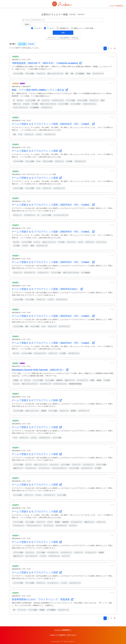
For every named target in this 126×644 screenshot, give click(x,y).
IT (14, 100)
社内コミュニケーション (49, 242)
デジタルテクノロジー (58, 100)
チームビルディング (88, 465)
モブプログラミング (98, 74)
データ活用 (61, 242)
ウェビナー (38, 28)
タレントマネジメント (31, 556)
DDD (67, 74)
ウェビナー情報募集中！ (117, 6)
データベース (46, 100)
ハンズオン (39, 134)
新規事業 (42, 610)
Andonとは (54, 635)
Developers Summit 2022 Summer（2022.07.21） (40, 370)
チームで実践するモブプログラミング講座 (37, 151)
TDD (72, 74)
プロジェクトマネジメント (59, 468)
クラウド (81, 242)
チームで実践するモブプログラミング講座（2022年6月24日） (47, 289)
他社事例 (73, 411)
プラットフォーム (101, 242)
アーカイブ (51, 28)
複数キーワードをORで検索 (84, 28)
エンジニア (16, 384)
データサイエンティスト (60, 384)
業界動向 (57, 522)
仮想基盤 (101, 552)
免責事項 (62, 635)
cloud (88, 74)
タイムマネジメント (66, 552)
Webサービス (17, 104)
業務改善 (44, 411)
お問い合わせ (71, 635)
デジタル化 (26, 104)
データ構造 (98, 468)
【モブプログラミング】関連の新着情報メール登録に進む (63, 38)
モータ (20, 134)
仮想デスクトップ (18, 556)
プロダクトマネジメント (89, 104)
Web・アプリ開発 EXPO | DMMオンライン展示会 (40, 90)
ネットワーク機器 (63, 104)
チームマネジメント (43, 273)
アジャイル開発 (30, 74)
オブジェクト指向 (74, 468)
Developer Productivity (75, 384)
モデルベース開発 (82, 100)
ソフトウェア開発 (18, 74)
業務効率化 (59, 380)
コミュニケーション (44, 468)
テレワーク (37, 242)
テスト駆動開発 (80, 74)
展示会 (103, 100)
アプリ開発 (35, 104)
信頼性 (92, 380)
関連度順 (31, 44)
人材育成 (16, 380)
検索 (63, 33)
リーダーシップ (76, 465)
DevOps (99, 380)
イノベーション (22, 610)
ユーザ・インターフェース (20, 107)
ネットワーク (73, 526)
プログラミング (41, 74)
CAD (15, 134)
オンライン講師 (57, 438)
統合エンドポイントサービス (55, 74)
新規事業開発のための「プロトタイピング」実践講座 (43, 599)
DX (39, 100)
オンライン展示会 (76, 104)
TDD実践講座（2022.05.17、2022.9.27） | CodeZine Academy (47, 63)
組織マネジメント (70, 380)
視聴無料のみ (64, 28)
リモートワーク (71, 242)
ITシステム (20, 100)
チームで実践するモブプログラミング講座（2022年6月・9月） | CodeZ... (53, 124)
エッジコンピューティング (61, 215)
